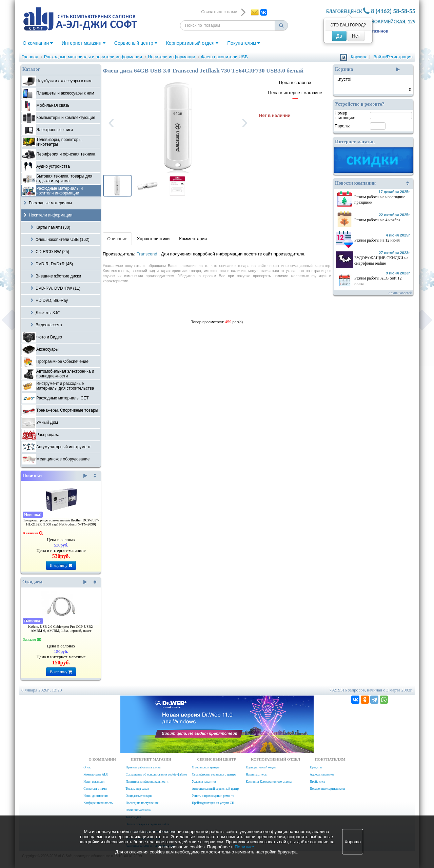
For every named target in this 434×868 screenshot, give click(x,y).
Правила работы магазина (143, 767)
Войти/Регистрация (393, 57)
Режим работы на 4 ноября (377, 220)
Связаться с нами (95, 789)
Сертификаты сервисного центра (214, 774)
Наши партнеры (257, 774)
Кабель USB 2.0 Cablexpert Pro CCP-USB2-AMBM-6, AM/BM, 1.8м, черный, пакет (61, 629)
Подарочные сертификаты (328, 789)
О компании (38, 43)
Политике (244, 847)
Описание (117, 239)
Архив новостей (400, 293)
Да (339, 36)
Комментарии (193, 239)
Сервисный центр (136, 43)
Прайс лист (318, 782)
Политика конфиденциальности (147, 782)
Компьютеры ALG (96, 774)
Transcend (148, 254)
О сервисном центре (206, 767)
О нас (87, 767)
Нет (356, 36)
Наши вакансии (94, 782)
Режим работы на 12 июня (377, 240)
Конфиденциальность (98, 803)
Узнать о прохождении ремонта (213, 796)
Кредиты (316, 767)
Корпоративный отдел (192, 43)
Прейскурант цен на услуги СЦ (213, 803)
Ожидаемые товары (139, 796)
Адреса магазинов (322, 774)
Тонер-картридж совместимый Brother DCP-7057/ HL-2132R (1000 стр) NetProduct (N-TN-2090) (61, 522)
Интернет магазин (84, 43)
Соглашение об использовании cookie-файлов (156, 774)
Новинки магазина (138, 810)
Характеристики (153, 239)
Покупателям (244, 43)
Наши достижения (96, 796)
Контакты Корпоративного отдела (269, 782)
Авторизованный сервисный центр (215, 789)
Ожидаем (55, 582)
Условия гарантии (204, 782)
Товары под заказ (137, 789)
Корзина (359, 57)
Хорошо (353, 842)
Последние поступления (142, 803)
